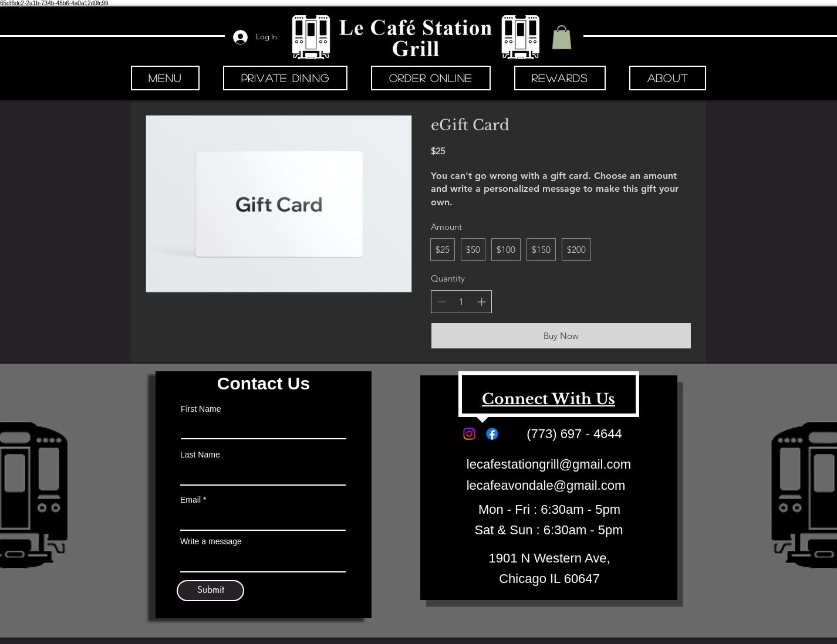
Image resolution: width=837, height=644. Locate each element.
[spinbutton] (462, 302)
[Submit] (210, 591)
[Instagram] (469, 434)
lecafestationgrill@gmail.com (549, 464)
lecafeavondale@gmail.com (546, 485)
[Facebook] (492, 434)
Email (190, 500)
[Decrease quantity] (442, 302)
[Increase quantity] (482, 302)
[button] (562, 37)
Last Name (200, 455)
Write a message (211, 541)
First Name (201, 409)
